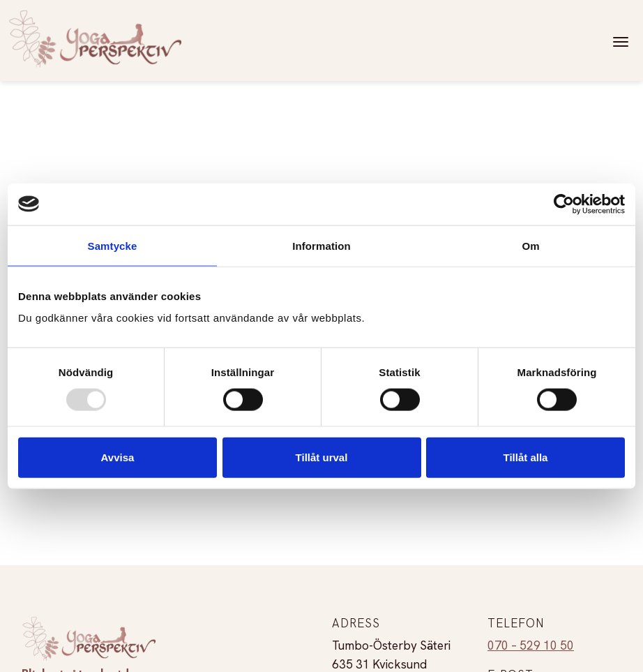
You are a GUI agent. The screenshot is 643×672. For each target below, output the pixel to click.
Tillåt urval (322, 457)
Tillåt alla (526, 457)
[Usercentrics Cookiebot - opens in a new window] (564, 204)
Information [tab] (321, 245)
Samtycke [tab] (113, 245)
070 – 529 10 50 (531, 645)
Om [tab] (530, 245)
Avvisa (118, 457)
